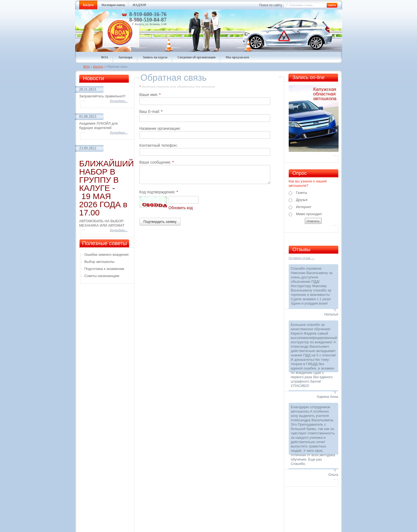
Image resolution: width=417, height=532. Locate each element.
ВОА (87, 67)
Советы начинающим (102, 276)
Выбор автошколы (100, 262)
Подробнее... (119, 101)
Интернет (300, 207)
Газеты (298, 193)
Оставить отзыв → (302, 258)
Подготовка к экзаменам (104, 269)
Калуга (98, 67)
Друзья (298, 200)
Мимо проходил (305, 214)
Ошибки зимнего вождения (107, 255)
